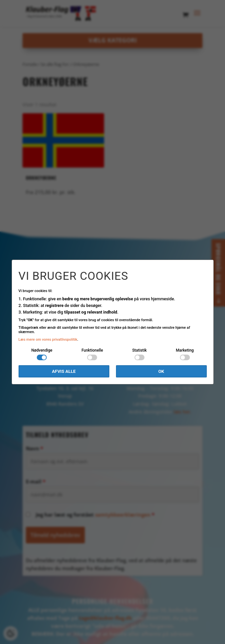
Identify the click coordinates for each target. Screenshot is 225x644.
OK (161, 371)
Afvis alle (64, 371)
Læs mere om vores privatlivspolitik (48, 340)
